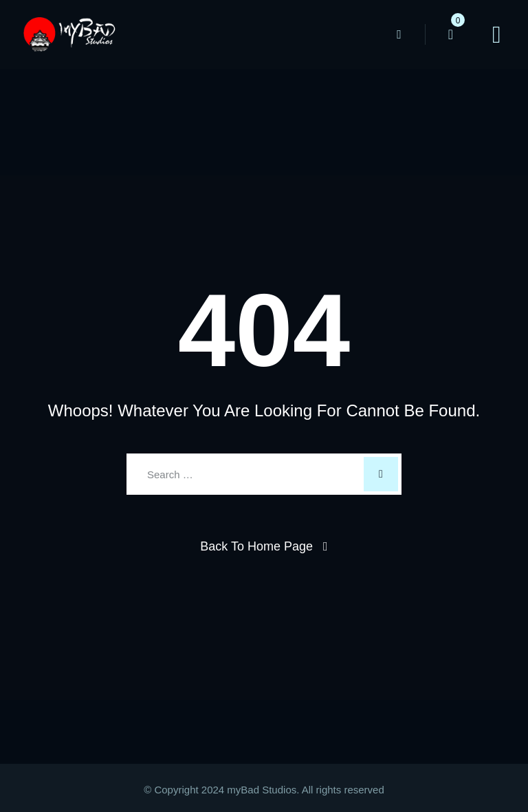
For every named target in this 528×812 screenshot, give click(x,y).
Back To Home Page (256, 546)
